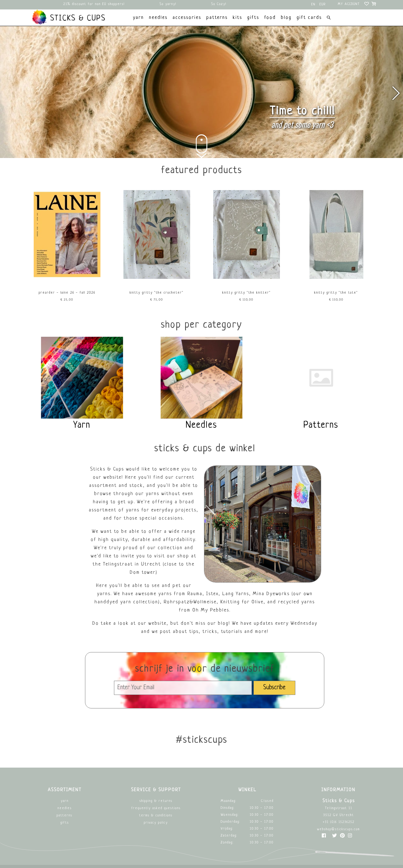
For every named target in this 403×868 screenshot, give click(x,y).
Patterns (65, 816)
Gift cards (309, 18)
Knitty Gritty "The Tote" (336, 293)
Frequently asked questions (156, 808)
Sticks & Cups (69, 17)
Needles (65, 808)
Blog (286, 18)
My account (349, 4)
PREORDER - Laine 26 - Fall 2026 (67, 293)
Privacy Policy (156, 823)
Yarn (65, 801)
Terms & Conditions (156, 816)
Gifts (65, 823)
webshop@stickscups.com (338, 829)
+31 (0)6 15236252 (339, 822)
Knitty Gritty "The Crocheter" (157, 293)
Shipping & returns (156, 801)
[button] (396, 93)
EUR (323, 5)
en (313, 5)
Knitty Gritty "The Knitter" (247, 293)
